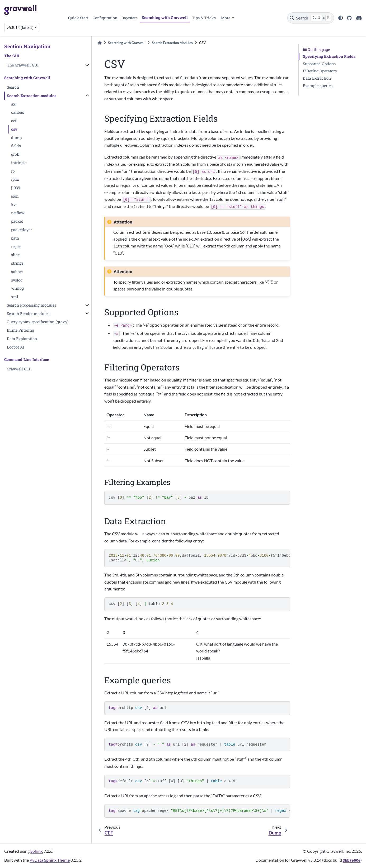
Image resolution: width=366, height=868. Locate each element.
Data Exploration (22, 339)
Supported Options (319, 64)
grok (15, 154)
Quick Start (78, 18)
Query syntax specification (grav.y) (38, 322)
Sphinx (37, 851)
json (15, 196)
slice (15, 255)
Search (13, 87)
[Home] (100, 43)
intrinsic (19, 163)
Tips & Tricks (204, 18)
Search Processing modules (32, 305)
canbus (18, 112)
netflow (18, 213)
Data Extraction (317, 78)
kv (13, 205)
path (15, 238)
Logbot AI (16, 347)
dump (16, 138)
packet (17, 221)
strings (17, 263)
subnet (17, 272)
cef (14, 121)
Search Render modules (28, 314)
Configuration (105, 18)
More (226, 18)
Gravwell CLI (18, 369)
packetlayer (22, 230)
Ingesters (130, 18)
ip (13, 171)
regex (16, 247)
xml (15, 297)
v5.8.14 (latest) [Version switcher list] (20, 27)
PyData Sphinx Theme (50, 860)
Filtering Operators (320, 71)
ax (13, 104)
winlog (17, 288)
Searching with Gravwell (165, 18)
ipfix (15, 179)
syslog (17, 280)
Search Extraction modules (32, 96)
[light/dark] (341, 18)
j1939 (16, 188)
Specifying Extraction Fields (329, 56)
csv (14, 129)
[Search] (311, 18)
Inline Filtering (20, 330)
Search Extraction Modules (172, 43)
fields (16, 146)
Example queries (318, 86)
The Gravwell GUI (23, 65)
